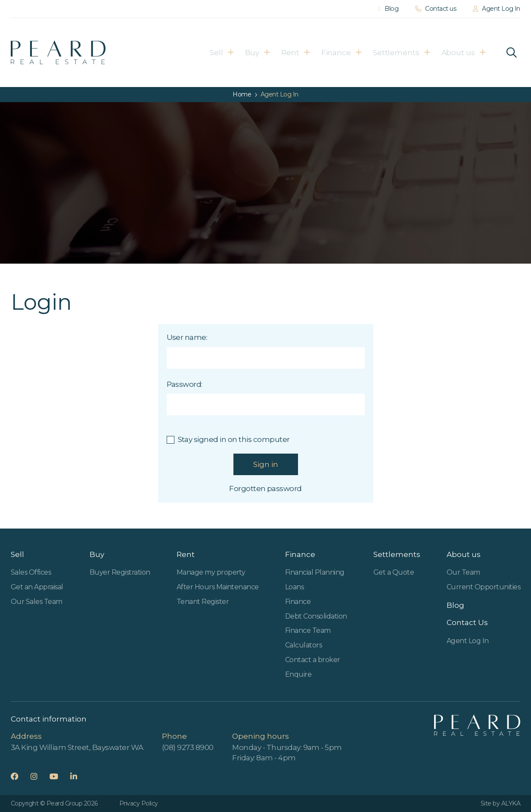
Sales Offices (31, 572)
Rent (276, 53)
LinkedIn (79, 776)
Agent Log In (468, 641)
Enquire (298, 674)
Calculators (303, 645)
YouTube (59, 776)
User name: (187, 337)
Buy (230, 53)
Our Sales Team (37, 602)
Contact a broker (313, 660)
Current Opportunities (483, 587)
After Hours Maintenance (218, 587)
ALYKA (511, 803)
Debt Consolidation (316, 616)
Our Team (463, 572)
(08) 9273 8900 (188, 747)
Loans (294, 587)
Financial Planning (315, 572)
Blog (455, 605)
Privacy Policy (139, 803)
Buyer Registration (120, 572)
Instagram (39, 776)
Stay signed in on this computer (234, 439)
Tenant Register (203, 602)
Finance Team (308, 630)
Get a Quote (394, 572)
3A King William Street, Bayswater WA (77, 747)
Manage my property (211, 572)
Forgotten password (265, 488)
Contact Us (467, 622)
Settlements (397, 53)
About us (466, 53)
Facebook (20, 776)
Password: (185, 384)
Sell (187, 53)
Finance (330, 53)
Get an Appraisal (37, 587)
